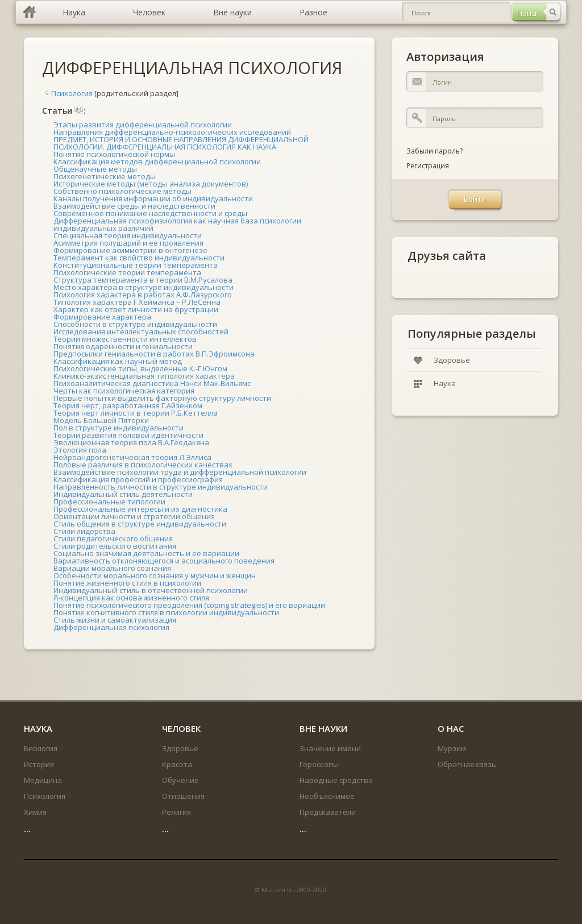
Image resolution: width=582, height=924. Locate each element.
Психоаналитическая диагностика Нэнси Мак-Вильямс (152, 383)
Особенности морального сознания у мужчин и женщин (155, 575)
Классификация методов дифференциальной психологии (157, 161)
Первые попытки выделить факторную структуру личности (162, 398)
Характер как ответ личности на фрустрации (136, 309)
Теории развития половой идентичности (128, 435)
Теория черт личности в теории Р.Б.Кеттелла (136, 413)
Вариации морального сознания (112, 568)
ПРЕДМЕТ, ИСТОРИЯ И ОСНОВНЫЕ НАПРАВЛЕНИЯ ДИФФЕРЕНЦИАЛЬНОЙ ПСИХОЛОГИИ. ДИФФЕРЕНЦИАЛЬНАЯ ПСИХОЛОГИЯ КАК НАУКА (181, 143)
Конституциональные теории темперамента (136, 265)
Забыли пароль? (435, 151)
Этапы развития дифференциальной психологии (143, 125)
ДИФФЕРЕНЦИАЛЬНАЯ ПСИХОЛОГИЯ (192, 67)
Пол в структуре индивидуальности (119, 428)
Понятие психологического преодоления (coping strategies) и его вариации (189, 605)
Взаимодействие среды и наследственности (134, 206)
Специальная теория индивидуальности (128, 235)
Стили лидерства (84, 531)
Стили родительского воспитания (115, 546)
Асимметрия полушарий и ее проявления (128, 243)
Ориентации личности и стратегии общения (134, 516)
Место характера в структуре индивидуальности (144, 287)
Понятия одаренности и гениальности (123, 346)
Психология (67, 93)
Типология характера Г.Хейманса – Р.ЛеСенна (137, 302)
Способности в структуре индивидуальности (135, 324)
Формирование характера (102, 317)
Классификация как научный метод (118, 361)
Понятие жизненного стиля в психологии (127, 583)
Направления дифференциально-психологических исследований (172, 132)
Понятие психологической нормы (114, 154)
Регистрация (428, 166)
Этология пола (80, 450)
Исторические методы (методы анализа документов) (151, 184)
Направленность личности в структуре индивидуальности (161, 487)
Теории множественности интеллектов (125, 339)
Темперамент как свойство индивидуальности (139, 258)
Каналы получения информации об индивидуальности (153, 198)
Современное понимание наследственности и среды (150, 213)
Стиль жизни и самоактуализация (115, 620)
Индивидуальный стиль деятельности (123, 494)
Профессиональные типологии (109, 502)
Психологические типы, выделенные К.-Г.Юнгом (140, 368)
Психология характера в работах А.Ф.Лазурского (143, 295)
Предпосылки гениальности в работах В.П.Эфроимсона (154, 354)
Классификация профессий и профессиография (138, 479)
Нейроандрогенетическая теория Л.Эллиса (132, 457)
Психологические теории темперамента (127, 272)
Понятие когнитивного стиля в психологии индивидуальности (166, 612)
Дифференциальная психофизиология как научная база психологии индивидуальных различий (177, 224)
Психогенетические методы (105, 176)
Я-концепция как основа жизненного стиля (131, 598)
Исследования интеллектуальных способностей (141, 332)
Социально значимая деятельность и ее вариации (146, 553)
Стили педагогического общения (113, 538)
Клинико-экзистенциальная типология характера (144, 376)
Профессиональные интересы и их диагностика (140, 509)
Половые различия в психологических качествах (143, 465)
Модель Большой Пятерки (101, 420)
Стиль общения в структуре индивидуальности (140, 524)
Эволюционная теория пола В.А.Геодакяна (131, 442)
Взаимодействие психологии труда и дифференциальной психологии (180, 472)
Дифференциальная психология (111, 627)
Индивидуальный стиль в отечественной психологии (151, 590)
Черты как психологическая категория (124, 391)
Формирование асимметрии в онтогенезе (130, 250)
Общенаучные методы (95, 169)
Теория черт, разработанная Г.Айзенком (128, 405)
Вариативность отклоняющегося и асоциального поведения (164, 561)
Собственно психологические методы (122, 191)
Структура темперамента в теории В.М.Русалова (143, 280)
